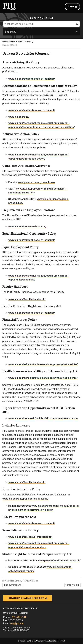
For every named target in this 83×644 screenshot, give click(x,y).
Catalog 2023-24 (9, 45)
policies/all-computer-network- (54, 418)
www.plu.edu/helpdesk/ (22, 418)
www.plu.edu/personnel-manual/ (27, 227)
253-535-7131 (19, 617)
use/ (75, 418)
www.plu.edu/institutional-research (59, 561)
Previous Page (13, 585)
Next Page (73, 585)
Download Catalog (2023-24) (26, 598)
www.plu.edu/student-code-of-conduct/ (32, 79)
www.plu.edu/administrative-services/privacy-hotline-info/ (43, 364)
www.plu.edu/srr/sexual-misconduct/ (30, 537)
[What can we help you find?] (41, 24)
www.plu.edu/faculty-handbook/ (36, 182)
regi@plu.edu (17, 623)
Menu (72, 7)
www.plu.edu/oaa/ (19, 117)
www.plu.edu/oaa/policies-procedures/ (25, 499)
